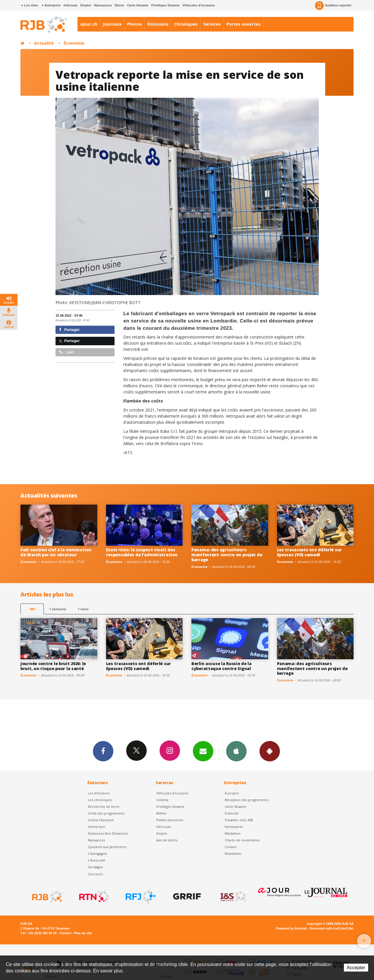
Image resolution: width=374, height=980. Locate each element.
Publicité (232, 813)
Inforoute (71, 5)
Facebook (103, 751)
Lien (66, 352)
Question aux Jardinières (107, 847)
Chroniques (186, 24)
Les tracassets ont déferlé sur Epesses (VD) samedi (310, 552)
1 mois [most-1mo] (83, 609)
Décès (120, 5)
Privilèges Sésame (166, 5)
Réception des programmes (247, 800)
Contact (231, 847)
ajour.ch (89, 24)
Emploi (86, 5)
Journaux (112, 24)
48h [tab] (32, 609)
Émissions (158, 24)
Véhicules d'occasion (199, 5)
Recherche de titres (104, 807)
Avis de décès (167, 840)
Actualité (44, 43)
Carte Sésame (138, 5)
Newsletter (233, 853)
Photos (135, 24)
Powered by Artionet (291, 928)
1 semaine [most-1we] (58, 609)
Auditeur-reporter (333, 6)
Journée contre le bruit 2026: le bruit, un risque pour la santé (53, 666)
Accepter (356, 968)
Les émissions (99, 793)
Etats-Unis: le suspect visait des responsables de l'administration (142, 552)
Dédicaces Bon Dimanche (108, 833)
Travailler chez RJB (239, 820)
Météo (161, 813)
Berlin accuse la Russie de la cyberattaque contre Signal (221, 666)
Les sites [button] (30, 5)
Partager (69, 330)
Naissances (103, 5)
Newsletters (203, 751)
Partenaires (234, 827)
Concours (95, 874)
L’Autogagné (97, 853)
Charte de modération (242, 840)
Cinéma (162, 800)
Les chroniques (100, 800)
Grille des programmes (106, 813)
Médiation (233, 833)
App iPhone (236, 751)
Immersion (97, 827)
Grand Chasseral (101, 820)
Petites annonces (170, 820)
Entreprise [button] (51, 5)
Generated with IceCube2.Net (332, 928)
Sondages (95, 867)
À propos (232, 793)
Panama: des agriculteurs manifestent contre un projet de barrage (227, 555)
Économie (74, 43)
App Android (270, 751)
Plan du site (83, 933)
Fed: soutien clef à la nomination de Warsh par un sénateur (56, 552)
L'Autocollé (97, 860)
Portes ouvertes (244, 24)
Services (212, 24)
